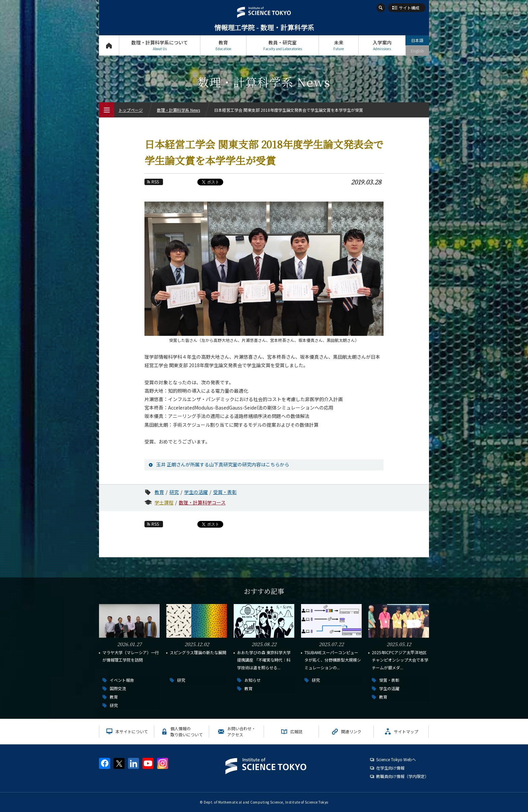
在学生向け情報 (390, 768)
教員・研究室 (283, 45)
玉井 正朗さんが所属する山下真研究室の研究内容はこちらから (223, 464)
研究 (174, 492)
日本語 (417, 40)
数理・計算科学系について (160, 45)
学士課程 (164, 502)
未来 (339, 45)
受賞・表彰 (225, 492)
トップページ (109, 45)
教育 (223, 45)
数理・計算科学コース (202, 502)
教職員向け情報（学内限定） (402, 776)
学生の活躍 (196, 492)
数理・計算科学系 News (178, 110)
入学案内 (382, 45)
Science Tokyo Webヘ (396, 759)
